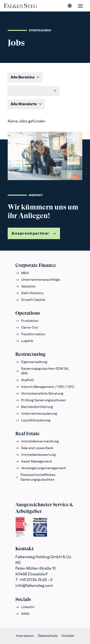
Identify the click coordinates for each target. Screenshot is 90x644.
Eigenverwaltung (31, 362)
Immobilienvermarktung (37, 441)
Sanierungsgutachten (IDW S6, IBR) (42, 371)
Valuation (25, 286)
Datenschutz (48, 636)
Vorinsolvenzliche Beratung (39, 394)
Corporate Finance (36, 265)
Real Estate (27, 434)
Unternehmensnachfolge (38, 280)
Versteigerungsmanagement (41, 468)
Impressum (25, 636)
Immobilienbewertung (36, 455)
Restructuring (30, 354)
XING (22, 614)
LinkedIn (25, 607)
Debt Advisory (29, 293)
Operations (28, 313)
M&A (22, 273)
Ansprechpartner (34, 233)
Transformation (30, 334)
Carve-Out (27, 328)
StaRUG (25, 380)
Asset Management (34, 461)
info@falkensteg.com (34, 586)
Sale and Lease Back (34, 448)
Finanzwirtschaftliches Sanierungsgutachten (35, 477)
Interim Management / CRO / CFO (45, 387)
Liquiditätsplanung (33, 420)
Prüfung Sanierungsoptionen (41, 400)
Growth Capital (30, 300)
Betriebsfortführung (34, 407)
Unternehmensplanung (36, 414)
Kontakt (68, 636)
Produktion (27, 321)
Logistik (24, 341)
